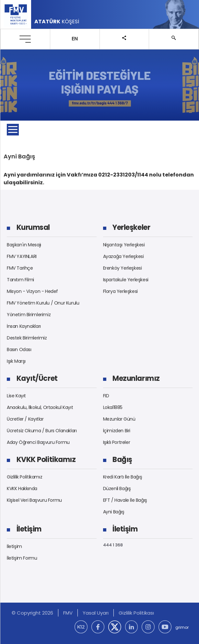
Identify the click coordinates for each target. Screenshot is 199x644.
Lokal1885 (113, 407)
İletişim (14, 546)
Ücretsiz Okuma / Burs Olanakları (42, 431)
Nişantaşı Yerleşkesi (124, 245)
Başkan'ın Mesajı (24, 245)
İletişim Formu (22, 558)
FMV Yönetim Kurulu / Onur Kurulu (43, 303)
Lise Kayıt (16, 396)
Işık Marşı (16, 361)
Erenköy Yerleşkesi (123, 268)
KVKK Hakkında (22, 488)
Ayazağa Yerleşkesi (123, 256)
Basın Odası (19, 349)
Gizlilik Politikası (136, 613)
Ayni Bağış (114, 512)
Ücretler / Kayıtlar (25, 419)
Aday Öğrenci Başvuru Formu (38, 442)
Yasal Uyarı (96, 613)
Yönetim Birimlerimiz (29, 315)
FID (106, 396)
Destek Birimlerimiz (27, 338)
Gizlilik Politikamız (24, 477)
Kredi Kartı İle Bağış (123, 477)
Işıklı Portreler (117, 442)
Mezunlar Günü (119, 419)
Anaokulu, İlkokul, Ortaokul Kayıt (40, 407)
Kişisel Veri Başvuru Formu (34, 500)
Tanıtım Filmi (20, 280)
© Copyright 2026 (32, 613)
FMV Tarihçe (20, 268)
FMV (68, 613)
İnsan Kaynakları (24, 326)
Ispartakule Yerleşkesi (126, 280)
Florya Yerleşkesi (120, 291)
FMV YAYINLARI (22, 256)
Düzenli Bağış (117, 488)
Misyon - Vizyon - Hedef (32, 291)
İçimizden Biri (117, 431)
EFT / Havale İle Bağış (125, 500)
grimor (182, 627)
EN (75, 39)
